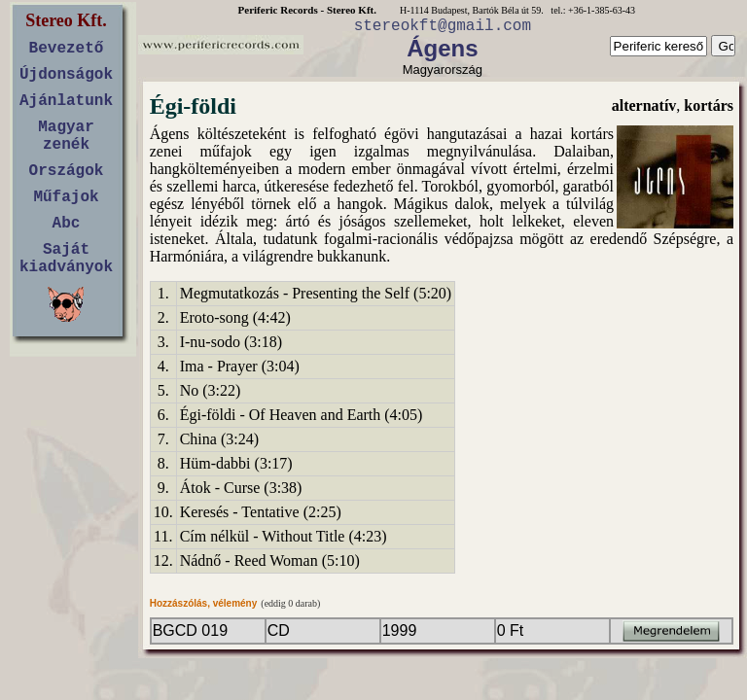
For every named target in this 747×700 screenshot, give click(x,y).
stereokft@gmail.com (443, 26)
